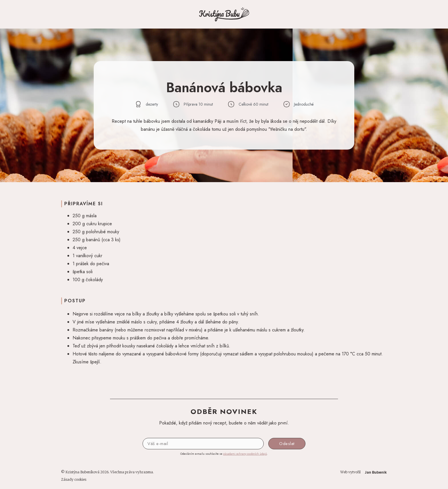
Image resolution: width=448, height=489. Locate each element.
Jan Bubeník (376, 472)
